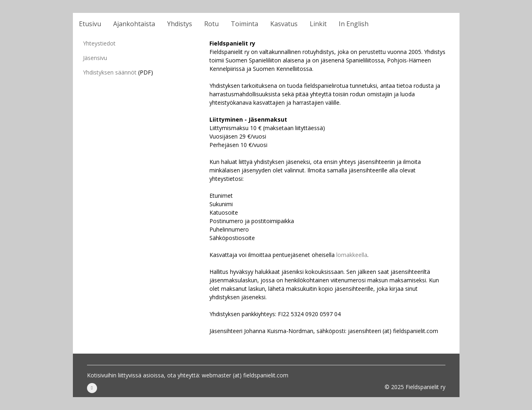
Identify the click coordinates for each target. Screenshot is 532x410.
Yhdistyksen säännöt (110, 72)
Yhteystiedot (99, 43)
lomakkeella (352, 255)
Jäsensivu (95, 58)
